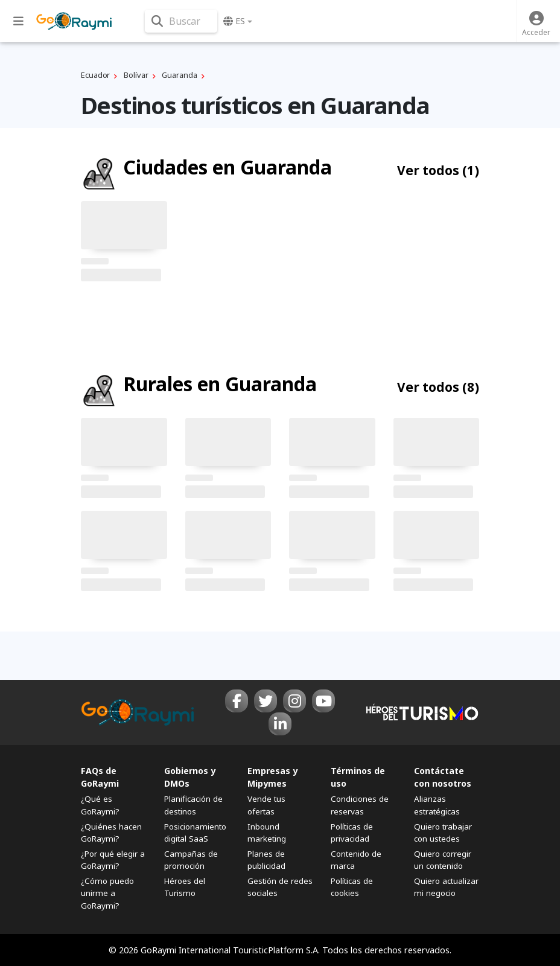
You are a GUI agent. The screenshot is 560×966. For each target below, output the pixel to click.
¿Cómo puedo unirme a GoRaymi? (107, 893)
